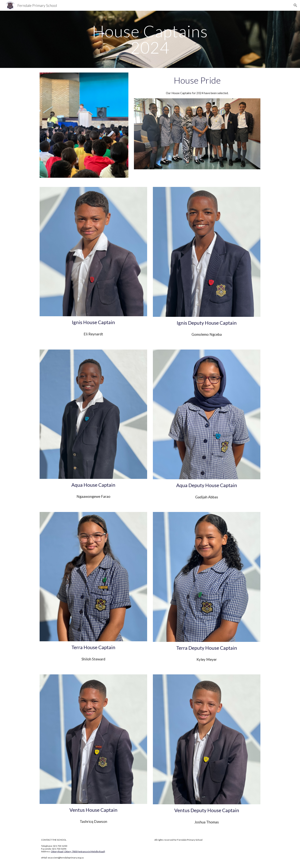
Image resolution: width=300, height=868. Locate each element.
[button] (295, 5)
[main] (150, 39)
